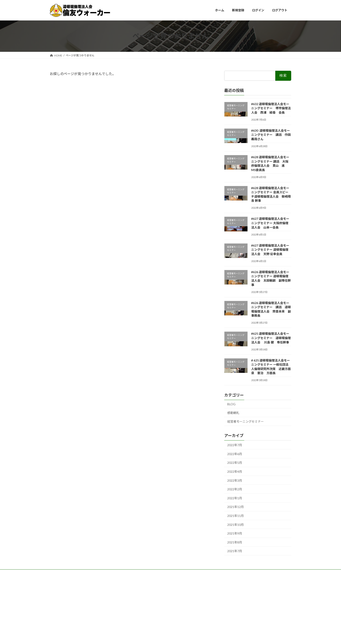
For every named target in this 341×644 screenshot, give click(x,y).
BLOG (231, 404)
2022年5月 (235, 463)
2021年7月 (235, 551)
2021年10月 (236, 524)
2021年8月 (235, 542)
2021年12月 (236, 507)
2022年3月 (235, 480)
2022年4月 (235, 472)
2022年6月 (235, 454)
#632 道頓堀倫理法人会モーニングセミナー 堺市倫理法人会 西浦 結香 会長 (271, 108)
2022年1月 (235, 498)
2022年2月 (235, 489)
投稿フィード (62, 598)
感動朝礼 (233, 413)
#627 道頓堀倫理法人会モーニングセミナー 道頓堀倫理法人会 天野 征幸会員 (270, 249)
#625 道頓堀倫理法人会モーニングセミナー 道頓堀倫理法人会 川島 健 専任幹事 (271, 338)
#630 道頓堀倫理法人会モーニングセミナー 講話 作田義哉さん (271, 135)
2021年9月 (235, 533)
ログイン (59, 592)
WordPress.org (63, 609)
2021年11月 (236, 516)
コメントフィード (64, 604)
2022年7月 (235, 445)
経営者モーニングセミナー (246, 421)
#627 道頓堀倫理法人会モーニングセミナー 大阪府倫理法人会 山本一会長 (270, 223)
